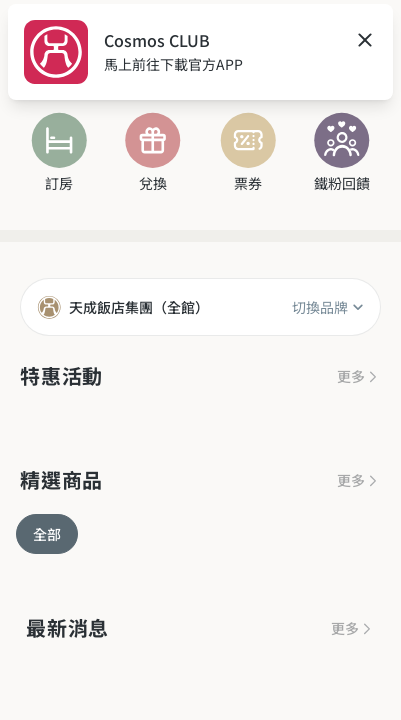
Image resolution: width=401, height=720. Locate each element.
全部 (47, 534)
